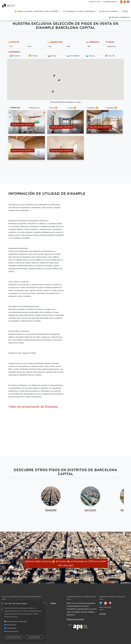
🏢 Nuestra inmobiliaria (119, 17)
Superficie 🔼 (112, 108)
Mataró (53, 603)
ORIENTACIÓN (11, 625)
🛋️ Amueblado (73, 56)
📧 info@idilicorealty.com (109, 2)
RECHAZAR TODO (34, 637)
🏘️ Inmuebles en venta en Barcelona (79, 11)
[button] (54, 76)
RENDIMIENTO (11, 628)
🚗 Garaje (52, 56)
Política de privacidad (75, 619)
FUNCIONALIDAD (12, 632)
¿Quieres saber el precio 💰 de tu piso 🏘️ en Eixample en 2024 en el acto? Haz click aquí (65, 563)
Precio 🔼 (53, 108)
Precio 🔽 (72, 108)
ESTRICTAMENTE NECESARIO (17, 622)
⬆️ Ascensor (15, 56)
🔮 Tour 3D (110, 56)
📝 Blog (124, 11)
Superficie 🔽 (93, 108)
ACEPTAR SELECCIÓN (14, 637)
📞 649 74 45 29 (95, 2)
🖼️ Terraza (33, 56)
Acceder (102, 614)
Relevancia (35, 108)
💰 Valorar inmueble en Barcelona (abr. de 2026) (36, 11)
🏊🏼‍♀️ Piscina (90, 56)
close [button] (44, 602)
